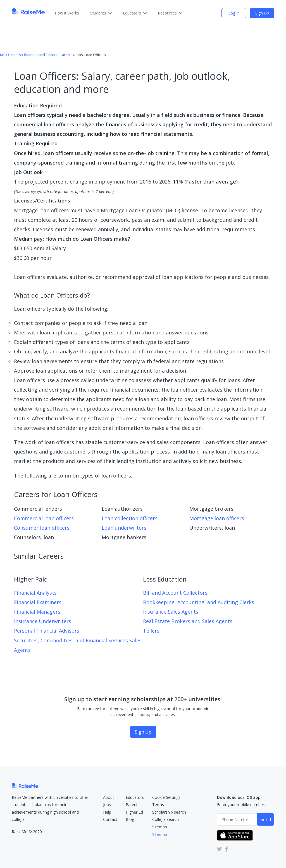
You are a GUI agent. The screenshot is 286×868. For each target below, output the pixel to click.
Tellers (151, 631)
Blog (130, 819)
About (109, 797)
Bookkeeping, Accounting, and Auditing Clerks (199, 602)
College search (165, 819)
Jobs (107, 805)
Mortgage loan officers (217, 518)
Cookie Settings (166, 797)
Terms (158, 805)
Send (266, 819)
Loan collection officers (130, 518)
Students (101, 13)
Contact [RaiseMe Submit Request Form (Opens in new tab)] (110, 819)
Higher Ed (134, 812)
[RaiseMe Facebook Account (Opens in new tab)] (226, 849)
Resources (170, 13)
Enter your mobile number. (241, 805)
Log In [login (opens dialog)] (234, 13)
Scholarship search (169, 812)
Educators (135, 13)
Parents (133, 805)
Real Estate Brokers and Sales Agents (188, 621)
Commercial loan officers (44, 518)
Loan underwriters (124, 528)
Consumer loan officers (42, 528)
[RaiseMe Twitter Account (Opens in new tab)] (220, 849)
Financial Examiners (38, 602)
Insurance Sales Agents (171, 612)
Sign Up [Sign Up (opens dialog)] (262, 13)
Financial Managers (37, 612)
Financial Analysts (35, 593)
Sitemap (160, 827)
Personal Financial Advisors (47, 631)
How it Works (67, 13)
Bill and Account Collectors (175, 593)
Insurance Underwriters (43, 621)
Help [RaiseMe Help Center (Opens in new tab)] (107, 812)
